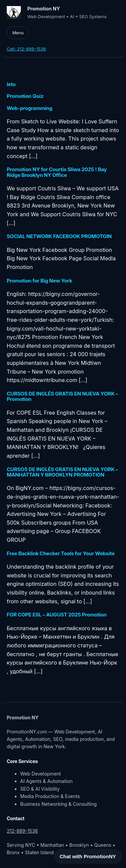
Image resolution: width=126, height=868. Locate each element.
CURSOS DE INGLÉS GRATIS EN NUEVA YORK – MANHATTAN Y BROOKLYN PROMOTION (62, 472)
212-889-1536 (22, 831)
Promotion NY (44, 9)
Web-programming (29, 108)
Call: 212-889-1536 (26, 49)
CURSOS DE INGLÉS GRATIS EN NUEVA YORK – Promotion (62, 397)
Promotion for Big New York (39, 281)
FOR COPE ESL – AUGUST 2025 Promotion (57, 615)
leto (11, 84)
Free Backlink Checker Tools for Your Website (61, 554)
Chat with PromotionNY (88, 856)
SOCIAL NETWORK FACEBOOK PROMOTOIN (59, 236)
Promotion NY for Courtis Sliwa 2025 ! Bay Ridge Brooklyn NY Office (57, 172)
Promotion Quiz (25, 96)
